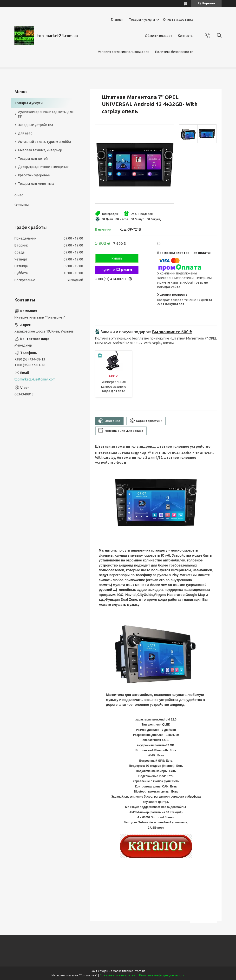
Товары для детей (33, 159)
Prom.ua (140, 971)
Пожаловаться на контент (118, 975)
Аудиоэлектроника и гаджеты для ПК (46, 114)
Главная (117, 20)
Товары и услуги (142, 20)
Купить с (117, 270)
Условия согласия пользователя (124, 52)
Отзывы (22, 205)
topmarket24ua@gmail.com (35, 379)
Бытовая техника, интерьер (40, 150)
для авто (25, 133)
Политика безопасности (174, 52)
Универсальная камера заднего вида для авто (114, 387)
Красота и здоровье (34, 175)
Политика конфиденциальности (162, 975)
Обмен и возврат (159, 36)
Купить (117, 258)
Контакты (186, 36)
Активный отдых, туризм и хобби (44, 142)
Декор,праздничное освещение (43, 167)
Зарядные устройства (36, 125)
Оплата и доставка (178, 20)
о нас (19, 195)
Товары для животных (36, 184)
